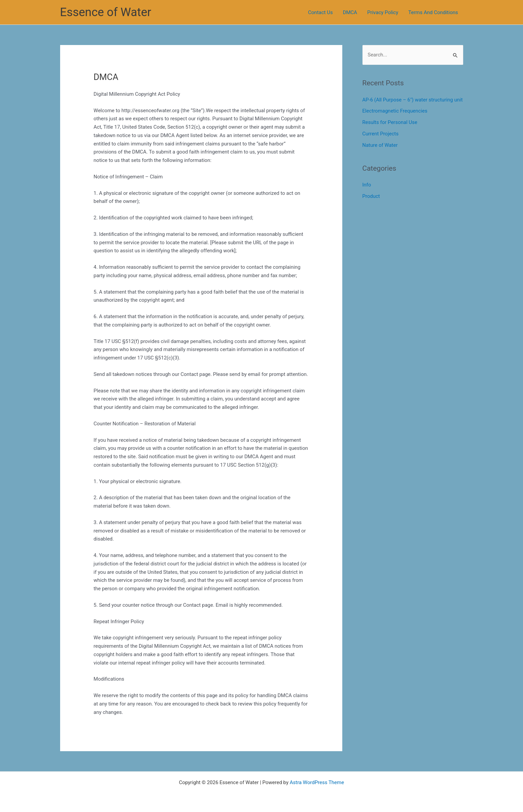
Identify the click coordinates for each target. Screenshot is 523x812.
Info (367, 185)
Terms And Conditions (433, 12)
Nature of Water (380, 145)
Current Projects (381, 134)
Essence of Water (106, 12)
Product (371, 196)
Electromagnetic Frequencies (395, 111)
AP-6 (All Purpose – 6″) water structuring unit (413, 100)
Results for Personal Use (390, 122)
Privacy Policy (383, 12)
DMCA (350, 12)
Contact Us (320, 12)
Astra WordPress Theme (317, 782)
